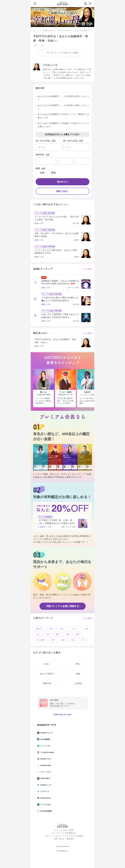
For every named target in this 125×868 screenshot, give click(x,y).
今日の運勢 (40, 640)
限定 (51, 629)
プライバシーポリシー (54, 836)
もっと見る (87, 269)
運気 (58, 634)
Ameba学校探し (46, 811)
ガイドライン (57, 833)
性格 (73, 640)
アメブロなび (45, 805)
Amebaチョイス (46, 733)
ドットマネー (45, 746)
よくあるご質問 (67, 830)
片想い (62, 629)
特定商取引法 (70, 833)
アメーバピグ (45, 772)
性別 (38, 168)
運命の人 (39, 629)
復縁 (68, 634)
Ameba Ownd (45, 765)
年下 (83, 640)
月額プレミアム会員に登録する (62, 606)
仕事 (53, 640)
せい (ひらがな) (43, 141)
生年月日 (40, 155)
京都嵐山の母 (48, 31)
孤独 (77, 634)
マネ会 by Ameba (47, 752)
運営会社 (70, 839)
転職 (63, 640)
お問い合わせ (59, 839)
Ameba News (45, 798)
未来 (86, 629)
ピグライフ (44, 792)
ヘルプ (56, 830)
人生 (38, 634)
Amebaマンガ (45, 785)
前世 (48, 634)
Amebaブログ (45, 759)
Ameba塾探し (45, 739)
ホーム (36, 31)
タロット (75, 629)
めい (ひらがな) (70, 141)
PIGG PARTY (45, 778)
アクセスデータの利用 (74, 836)
